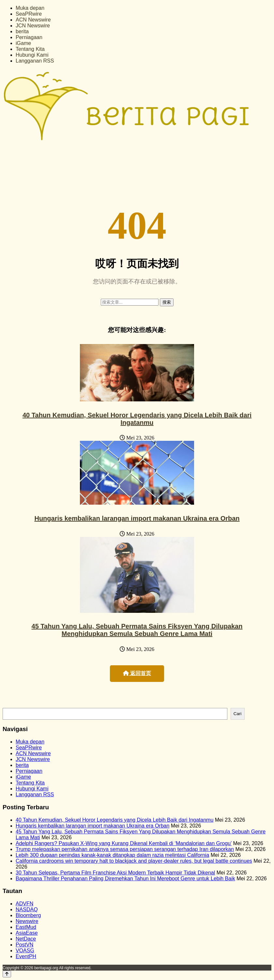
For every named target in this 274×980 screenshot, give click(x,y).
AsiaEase (27, 933)
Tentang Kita (30, 49)
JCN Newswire (33, 26)
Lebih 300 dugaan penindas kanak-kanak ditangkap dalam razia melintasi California (112, 855)
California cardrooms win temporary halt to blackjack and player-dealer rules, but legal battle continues (134, 861)
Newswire (27, 921)
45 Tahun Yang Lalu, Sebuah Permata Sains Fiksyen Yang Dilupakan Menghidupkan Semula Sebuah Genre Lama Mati (137, 630)
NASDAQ (27, 909)
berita (22, 31)
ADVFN (24, 904)
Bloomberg (28, 915)
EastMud (26, 927)
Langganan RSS (35, 61)
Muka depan (30, 8)
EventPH (26, 956)
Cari (237, 714)
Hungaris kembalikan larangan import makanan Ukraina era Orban (137, 518)
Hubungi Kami (32, 55)
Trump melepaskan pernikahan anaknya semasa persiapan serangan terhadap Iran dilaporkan (125, 849)
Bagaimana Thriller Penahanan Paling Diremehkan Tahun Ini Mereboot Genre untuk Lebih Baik (125, 879)
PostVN (24, 945)
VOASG (25, 951)
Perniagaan (29, 37)
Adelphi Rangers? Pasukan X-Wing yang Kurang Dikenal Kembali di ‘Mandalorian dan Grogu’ (124, 843)
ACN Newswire (33, 20)
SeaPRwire (29, 14)
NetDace (26, 939)
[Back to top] (7, 974)
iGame (23, 43)
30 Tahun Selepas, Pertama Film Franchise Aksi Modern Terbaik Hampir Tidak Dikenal (115, 873)
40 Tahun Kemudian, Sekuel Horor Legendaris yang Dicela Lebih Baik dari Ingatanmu (137, 419)
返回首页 (137, 673)
